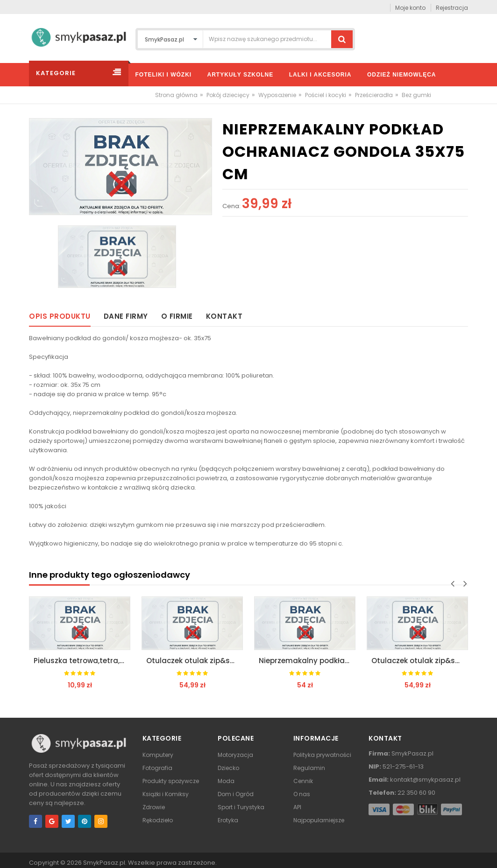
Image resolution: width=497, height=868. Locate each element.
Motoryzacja (235, 755)
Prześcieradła (374, 95)
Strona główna (176, 95)
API (297, 807)
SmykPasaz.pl (104, 863)
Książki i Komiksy (166, 794)
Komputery (158, 755)
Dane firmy (126, 316)
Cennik (303, 781)
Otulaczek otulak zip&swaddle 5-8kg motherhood (195, 661)
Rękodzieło (158, 820)
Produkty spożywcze (171, 781)
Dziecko (228, 768)
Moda (226, 781)
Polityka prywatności (322, 755)
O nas (302, 794)
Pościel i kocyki (326, 95)
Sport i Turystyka (241, 807)
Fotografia (157, 768)
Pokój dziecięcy (228, 95)
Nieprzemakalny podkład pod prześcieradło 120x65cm (307, 661)
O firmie (177, 316)
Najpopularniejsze (319, 820)
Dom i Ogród (236, 794)
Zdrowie (154, 807)
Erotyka (228, 820)
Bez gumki (416, 95)
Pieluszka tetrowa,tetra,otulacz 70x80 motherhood (82, 661)
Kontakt (224, 316)
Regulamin (309, 768)
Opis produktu (60, 316)
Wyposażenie (277, 95)
